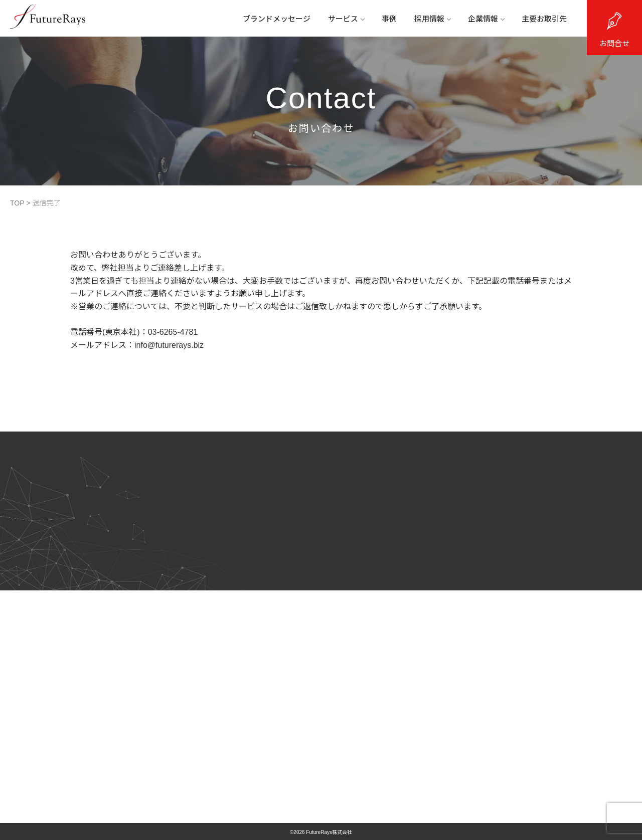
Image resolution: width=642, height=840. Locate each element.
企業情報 (486, 19)
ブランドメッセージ (277, 19)
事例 (389, 19)
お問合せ (614, 43)
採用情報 (432, 19)
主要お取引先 (544, 19)
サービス (346, 19)
